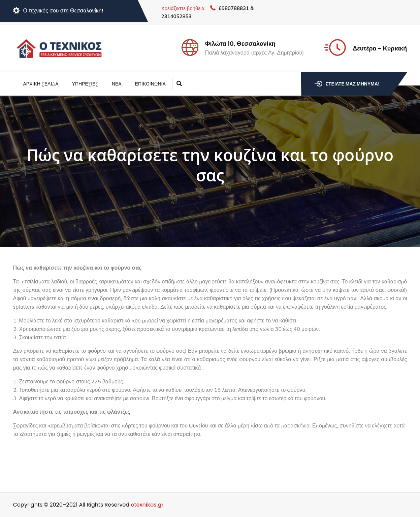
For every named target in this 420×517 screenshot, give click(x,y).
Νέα (117, 84)
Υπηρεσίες (85, 84)
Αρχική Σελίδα (41, 84)
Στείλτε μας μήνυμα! (347, 84)
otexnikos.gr (147, 505)
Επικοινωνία (150, 84)
